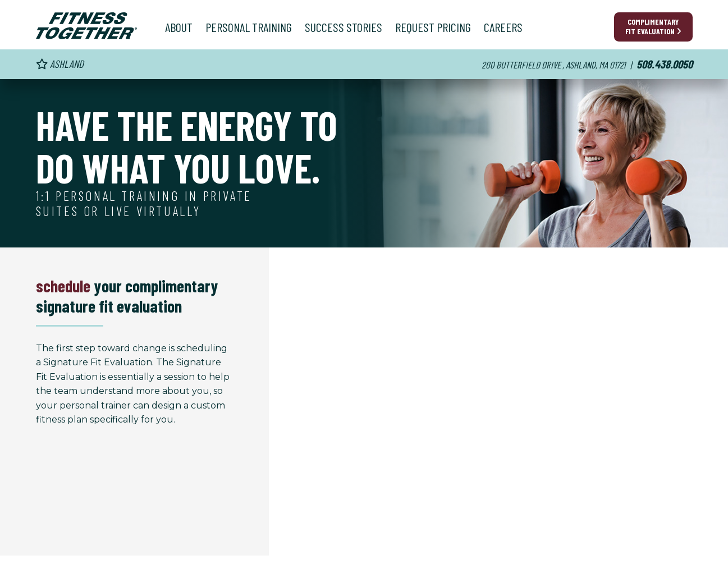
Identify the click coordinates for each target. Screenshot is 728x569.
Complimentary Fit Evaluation (653, 26)
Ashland (60, 64)
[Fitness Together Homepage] (86, 26)
